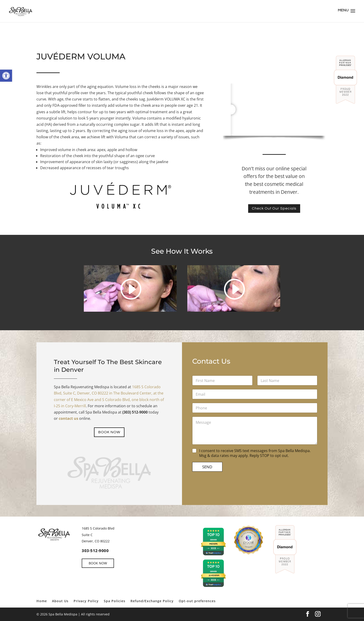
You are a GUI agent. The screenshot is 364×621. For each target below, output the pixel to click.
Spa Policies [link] (115, 601)
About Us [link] (60, 601)
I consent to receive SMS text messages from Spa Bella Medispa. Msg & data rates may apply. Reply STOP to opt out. (252, 454)
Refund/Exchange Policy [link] (152, 601)
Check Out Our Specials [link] (274, 208)
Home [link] (42, 601)
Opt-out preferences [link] (197, 601)
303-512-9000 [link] (95, 551)
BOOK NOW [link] (109, 432)
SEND (216, 470)
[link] (6, 76)
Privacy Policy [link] (86, 601)
